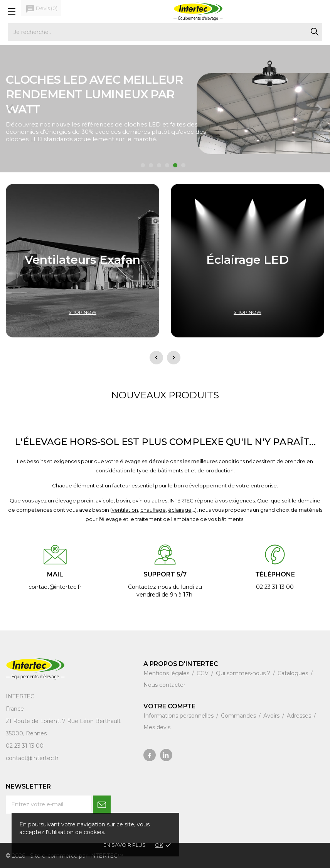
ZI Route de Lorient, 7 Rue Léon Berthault (63, 721)
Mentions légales (167, 673)
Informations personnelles (179, 716)
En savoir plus (125, 845)
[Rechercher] (165, 32)
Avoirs (272, 716)
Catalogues (294, 673)
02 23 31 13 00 (25, 746)
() (41, 9)
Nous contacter (164, 685)
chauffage (153, 510)
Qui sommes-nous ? (244, 673)
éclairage (180, 510)
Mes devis (157, 727)
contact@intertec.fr (32, 758)
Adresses (300, 716)
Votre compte (169, 706)
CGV (203, 673)
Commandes (239, 716)
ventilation (125, 510)
